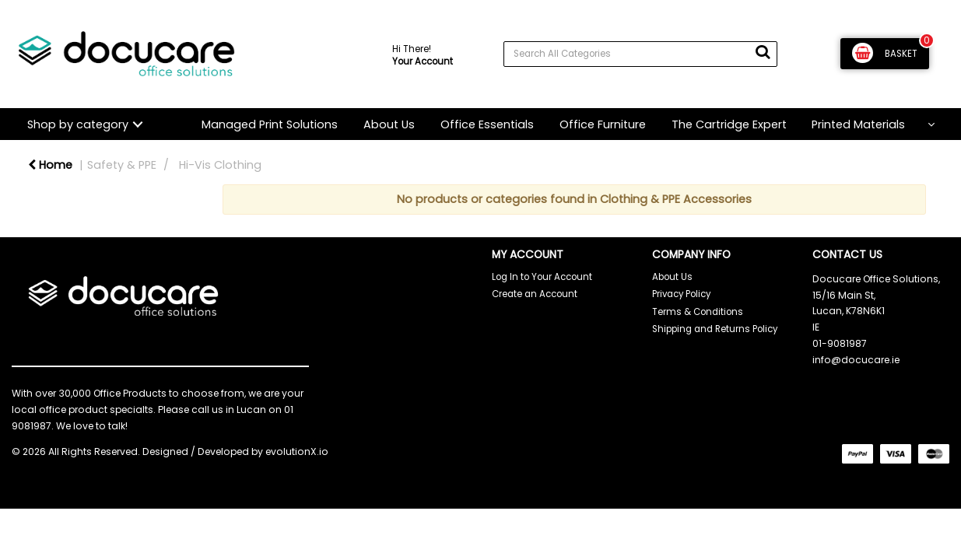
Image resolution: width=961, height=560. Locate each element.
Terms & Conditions (698, 312)
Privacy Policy (681, 294)
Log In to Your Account (542, 277)
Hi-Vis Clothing (220, 165)
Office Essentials (487, 124)
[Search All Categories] (640, 54)
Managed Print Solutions (270, 124)
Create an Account (535, 294)
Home (50, 165)
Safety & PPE (122, 165)
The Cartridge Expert (729, 124)
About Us (389, 124)
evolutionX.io (297, 451)
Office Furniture (603, 124)
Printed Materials (858, 124)
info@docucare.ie (856, 360)
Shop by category (78, 124)
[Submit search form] (763, 52)
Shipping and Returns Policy (715, 329)
